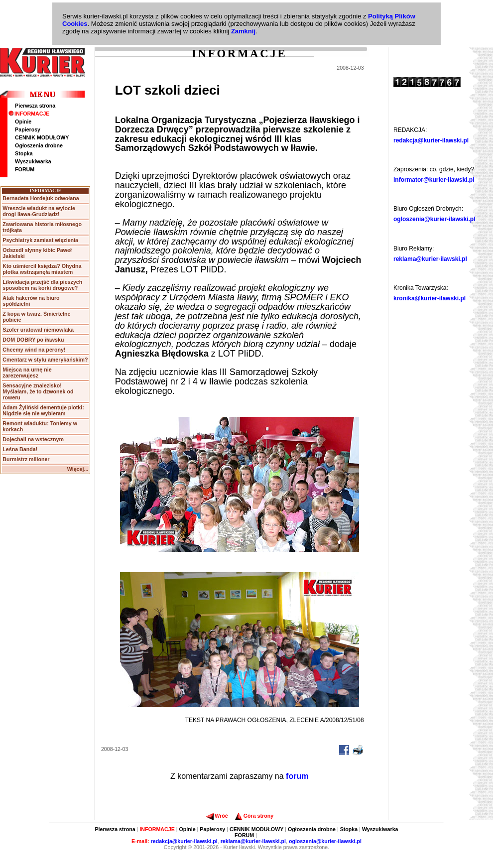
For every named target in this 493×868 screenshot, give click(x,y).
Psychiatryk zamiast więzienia (40, 240)
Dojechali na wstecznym (33, 439)
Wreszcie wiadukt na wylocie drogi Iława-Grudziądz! (39, 211)
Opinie (23, 122)
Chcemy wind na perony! (34, 350)
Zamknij (243, 31)
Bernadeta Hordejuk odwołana (41, 198)
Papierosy (28, 129)
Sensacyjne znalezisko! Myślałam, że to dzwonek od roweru (38, 391)
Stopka (24, 153)
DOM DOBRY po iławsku (33, 340)
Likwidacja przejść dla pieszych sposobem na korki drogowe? (42, 285)
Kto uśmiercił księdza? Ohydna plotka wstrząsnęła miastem (42, 269)
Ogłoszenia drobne (39, 145)
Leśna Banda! (20, 449)
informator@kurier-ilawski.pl (434, 180)
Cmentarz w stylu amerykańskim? (45, 360)
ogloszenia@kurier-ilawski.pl (434, 219)
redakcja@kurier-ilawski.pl (431, 140)
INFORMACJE (29, 114)
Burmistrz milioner (26, 459)
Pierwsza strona (35, 106)
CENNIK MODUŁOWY (42, 137)
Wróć (217, 816)
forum (297, 776)
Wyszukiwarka (33, 161)
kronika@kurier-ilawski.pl (430, 298)
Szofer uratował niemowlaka (38, 330)
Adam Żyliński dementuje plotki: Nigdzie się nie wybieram (43, 410)
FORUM (25, 169)
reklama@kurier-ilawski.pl (430, 259)
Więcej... (78, 469)
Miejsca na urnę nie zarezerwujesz (27, 372)
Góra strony (254, 816)
